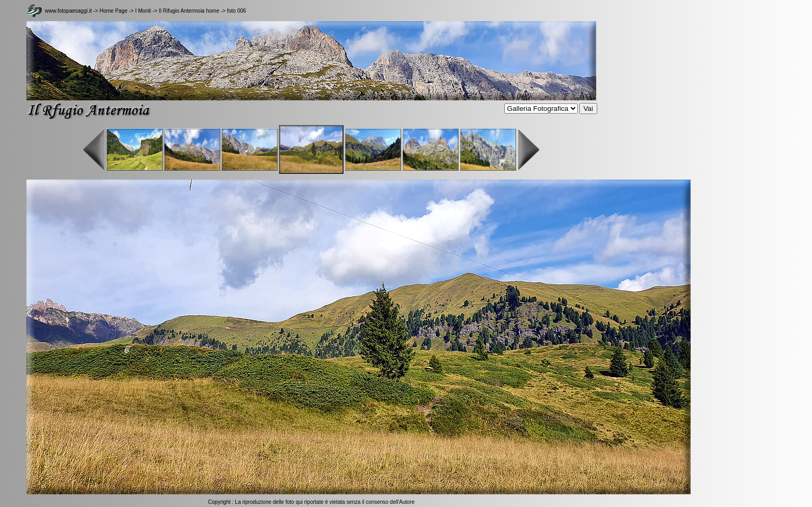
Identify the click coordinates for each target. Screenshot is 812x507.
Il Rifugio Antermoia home (189, 11)
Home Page (114, 11)
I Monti (144, 11)
